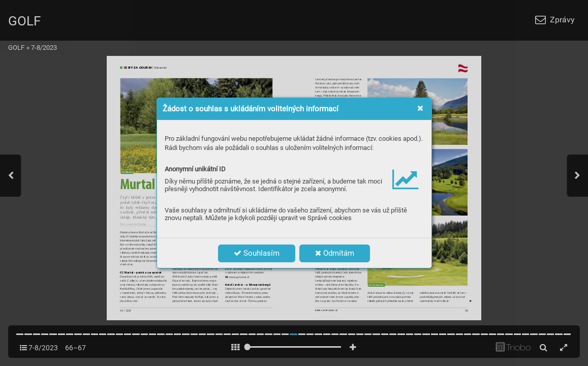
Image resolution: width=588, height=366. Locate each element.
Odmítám (335, 253)
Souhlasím (257, 253)
